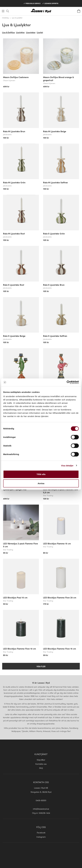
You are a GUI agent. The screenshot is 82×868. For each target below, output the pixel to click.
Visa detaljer (67, 465)
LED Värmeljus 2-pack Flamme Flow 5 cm (20, 545)
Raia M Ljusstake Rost (14, 233)
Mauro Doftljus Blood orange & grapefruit (58, 79)
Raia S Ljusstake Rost (14, 285)
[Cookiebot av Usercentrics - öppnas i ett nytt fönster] (67, 382)
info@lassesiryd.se (41, 809)
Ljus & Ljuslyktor (17, 18)
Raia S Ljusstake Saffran (55, 336)
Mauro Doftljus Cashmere (16, 77)
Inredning (5, 18)
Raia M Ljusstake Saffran (55, 182)
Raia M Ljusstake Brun (14, 131)
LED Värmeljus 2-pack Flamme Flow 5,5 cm (61, 491)
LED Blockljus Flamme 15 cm (57, 543)
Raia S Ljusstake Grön (54, 233)
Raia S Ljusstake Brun (54, 285)
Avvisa (41, 483)
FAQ (41, 768)
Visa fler (41, 666)
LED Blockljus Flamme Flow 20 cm (60, 597)
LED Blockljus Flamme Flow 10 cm (19, 649)
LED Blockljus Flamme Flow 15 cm (59, 649)
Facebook (41, 833)
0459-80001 (41, 800)
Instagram (41, 837)
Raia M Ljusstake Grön (14, 182)
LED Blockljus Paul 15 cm (15, 597)
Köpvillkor (41, 760)
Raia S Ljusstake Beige (14, 336)
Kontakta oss (41, 764)
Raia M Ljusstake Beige (55, 131)
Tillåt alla (41, 474)
